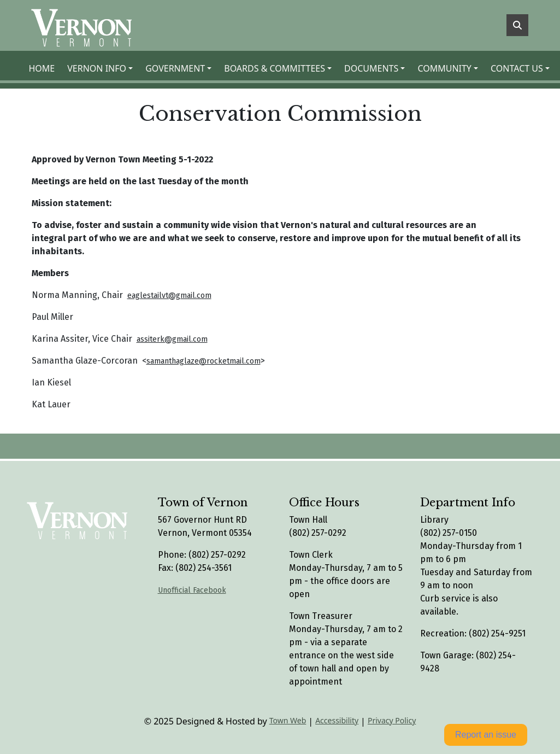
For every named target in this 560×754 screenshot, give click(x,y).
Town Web (288, 720)
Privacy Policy (392, 720)
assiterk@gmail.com (172, 339)
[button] (102, 68)
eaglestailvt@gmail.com (169, 296)
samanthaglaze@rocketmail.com (204, 361)
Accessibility (337, 720)
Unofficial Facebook (192, 590)
